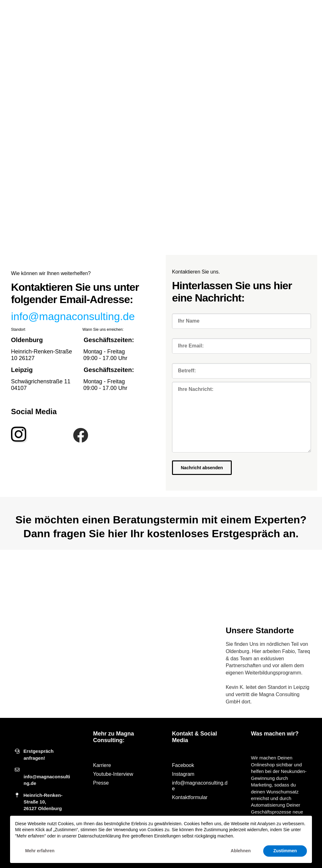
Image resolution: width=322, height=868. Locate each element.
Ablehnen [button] (241, 851)
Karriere (102, 765)
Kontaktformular (190, 797)
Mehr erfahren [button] (40, 851)
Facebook (183, 765)
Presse (101, 783)
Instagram (183, 774)
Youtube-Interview (113, 774)
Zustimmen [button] (285, 851)
